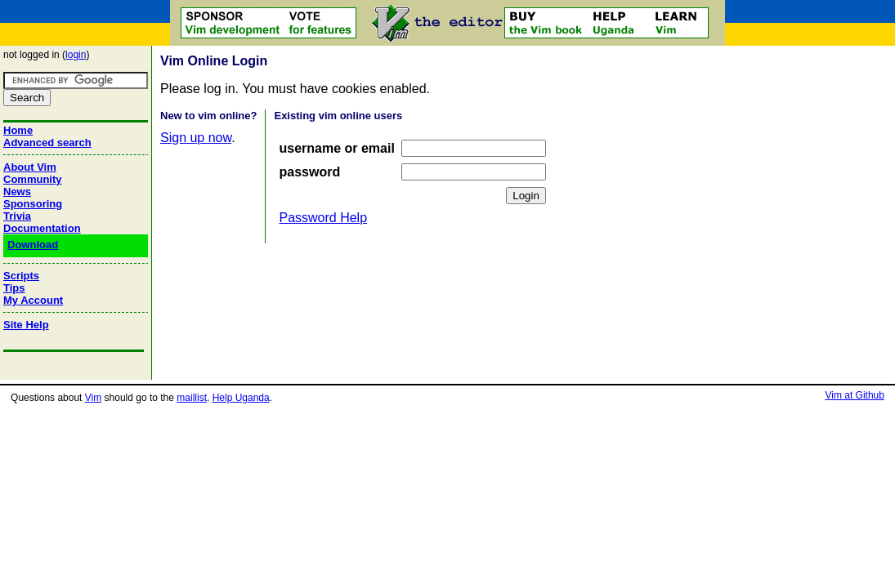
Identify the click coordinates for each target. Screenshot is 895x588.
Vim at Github (854, 395)
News (17, 192)
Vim (93, 398)
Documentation (42, 228)
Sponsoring (33, 204)
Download (33, 245)
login (76, 55)
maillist (192, 398)
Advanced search (47, 143)
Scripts (21, 276)
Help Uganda (241, 398)
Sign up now (196, 138)
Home (18, 130)
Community (33, 179)
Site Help (26, 325)
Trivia (17, 216)
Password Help (323, 218)
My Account (33, 300)
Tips (14, 288)
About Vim (30, 167)
